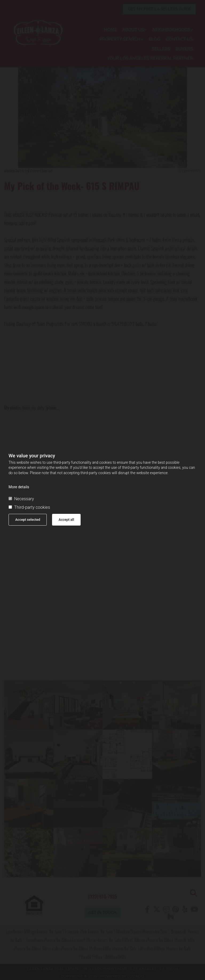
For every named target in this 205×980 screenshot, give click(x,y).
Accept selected (28, 520)
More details (19, 487)
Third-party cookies (29, 507)
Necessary (21, 499)
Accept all (66, 520)
